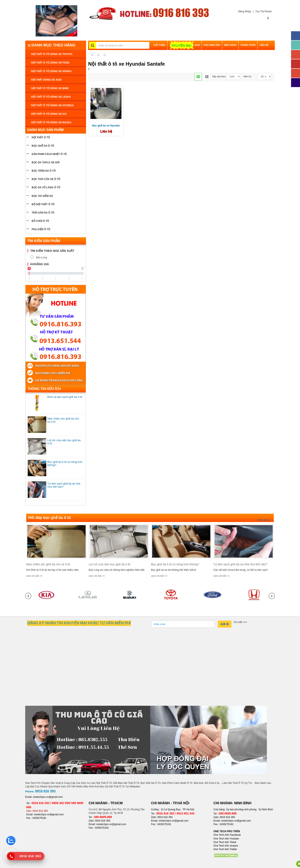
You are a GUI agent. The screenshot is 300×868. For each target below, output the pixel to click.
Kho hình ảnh (212, 45)
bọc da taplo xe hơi (46, 162)
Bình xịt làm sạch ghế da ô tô (65, 397)
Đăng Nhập (244, 11)
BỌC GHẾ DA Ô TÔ (43, 146)
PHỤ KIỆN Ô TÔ (41, 229)
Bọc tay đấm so (42, 196)
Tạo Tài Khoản (264, 11)
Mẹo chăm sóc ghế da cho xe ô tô (48, 564)
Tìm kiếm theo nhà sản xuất (52, 251)
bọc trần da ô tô (44, 171)
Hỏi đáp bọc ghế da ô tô (50, 518)
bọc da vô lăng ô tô (46, 187)
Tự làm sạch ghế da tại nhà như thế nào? (240, 564)
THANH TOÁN (248, 45)
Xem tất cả (264, 520)
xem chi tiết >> (34, 576)
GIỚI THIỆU (159, 45)
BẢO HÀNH (230, 45)
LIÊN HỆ (264, 45)
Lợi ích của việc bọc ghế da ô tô (110, 564)
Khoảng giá (40, 264)
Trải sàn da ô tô (43, 213)
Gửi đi (225, 624)
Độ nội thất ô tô (43, 204)
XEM (184, 45)
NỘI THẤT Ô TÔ (41, 137)
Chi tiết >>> (240, 622)
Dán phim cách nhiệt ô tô (49, 154)
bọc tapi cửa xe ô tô (46, 179)
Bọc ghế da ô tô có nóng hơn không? (175, 564)
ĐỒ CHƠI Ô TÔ (40, 221)
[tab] (56, 251)
